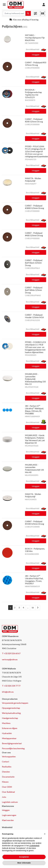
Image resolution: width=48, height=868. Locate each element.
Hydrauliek (7, 733)
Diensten (6, 772)
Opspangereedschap (11, 708)
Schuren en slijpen (10, 728)
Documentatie (8, 777)
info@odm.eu (8, 692)
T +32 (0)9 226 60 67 (11, 653)
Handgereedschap (10, 718)
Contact (5, 762)
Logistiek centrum (10, 802)
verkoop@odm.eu (10, 659)
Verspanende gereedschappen (15, 703)
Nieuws (5, 782)
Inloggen (36, 55)
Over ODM (7, 787)
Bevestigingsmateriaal (12, 743)
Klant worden (8, 820)
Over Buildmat (8, 792)
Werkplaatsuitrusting (11, 713)
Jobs (4, 797)
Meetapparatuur (9, 738)
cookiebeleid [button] (34, 846)
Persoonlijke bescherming (13, 748)
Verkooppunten (9, 756)
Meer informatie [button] (24, 863)
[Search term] (14, 13)
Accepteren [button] (24, 857)
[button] (4, 5)
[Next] (38, 608)
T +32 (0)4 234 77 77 (11, 686)
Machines (6, 723)
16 (33, 607)
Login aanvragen (9, 815)
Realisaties (7, 767)
